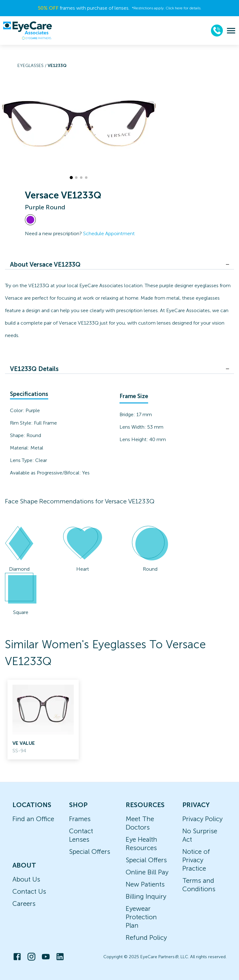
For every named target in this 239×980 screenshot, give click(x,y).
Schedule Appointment (109, 233)
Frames (80, 819)
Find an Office (33, 819)
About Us (26, 879)
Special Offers (90, 852)
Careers (24, 904)
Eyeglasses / (33, 66)
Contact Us (29, 891)
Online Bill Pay (147, 872)
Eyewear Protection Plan (141, 917)
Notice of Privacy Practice (196, 860)
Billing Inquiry (146, 896)
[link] (43, 720)
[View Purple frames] (30, 220)
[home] (27, 31)
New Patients (145, 884)
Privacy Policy (202, 819)
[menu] (231, 31)
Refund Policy (146, 937)
